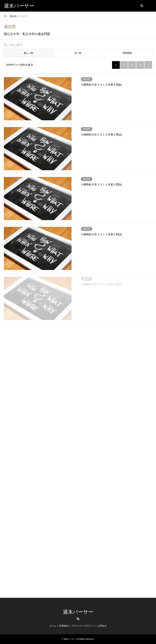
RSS (78, 619)
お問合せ (102, 626)
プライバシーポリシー (83, 626)
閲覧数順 (127, 53)
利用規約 (64, 626)
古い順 (78, 53)
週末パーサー (78, 612)
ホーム (53, 626)
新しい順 (29, 53)
